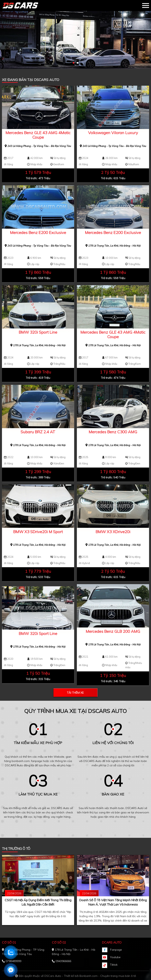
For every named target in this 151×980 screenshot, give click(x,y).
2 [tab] (77, 63)
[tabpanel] (75, 34)
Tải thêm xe (75, 693)
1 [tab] (74, 63)
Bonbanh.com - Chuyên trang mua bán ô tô (108, 976)
